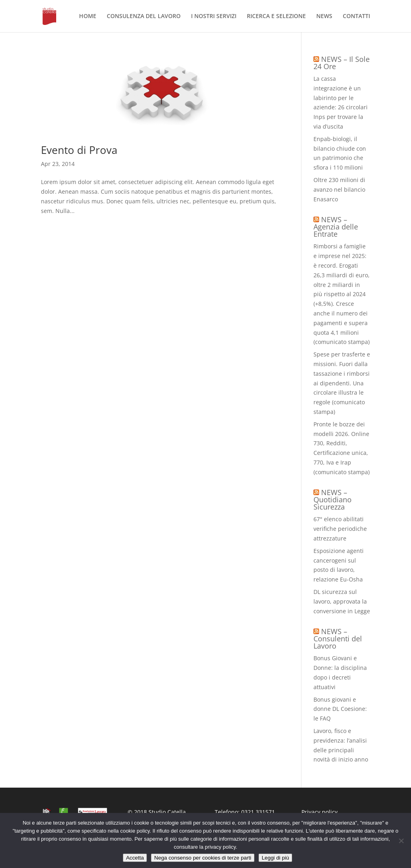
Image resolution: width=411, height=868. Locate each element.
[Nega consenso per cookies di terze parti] (401, 841)
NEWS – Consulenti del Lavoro (338, 639)
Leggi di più (275, 858)
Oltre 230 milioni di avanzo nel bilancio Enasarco (339, 189)
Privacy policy (319, 812)
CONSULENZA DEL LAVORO (144, 16)
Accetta (135, 858)
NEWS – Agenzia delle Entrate (336, 227)
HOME (88, 16)
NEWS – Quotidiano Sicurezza (333, 500)
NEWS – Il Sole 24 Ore (342, 63)
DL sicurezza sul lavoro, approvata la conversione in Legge (342, 601)
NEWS (324, 16)
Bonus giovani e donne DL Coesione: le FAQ (340, 709)
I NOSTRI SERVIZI (214, 16)
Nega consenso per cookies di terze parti (203, 858)
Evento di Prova (79, 150)
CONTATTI (356, 16)
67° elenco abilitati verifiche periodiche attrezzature (340, 529)
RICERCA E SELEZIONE (276, 16)
